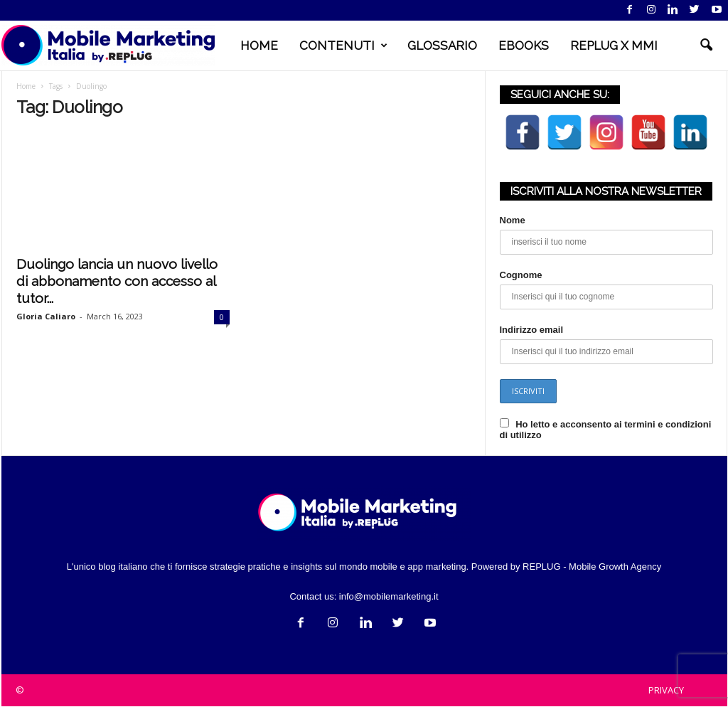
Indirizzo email (532, 330)
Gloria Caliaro (46, 317)
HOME (259, 46)
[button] (706, 46)
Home (26, 87)
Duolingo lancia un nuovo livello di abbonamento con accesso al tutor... (117, 282)
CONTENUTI (343, 46)
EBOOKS (524, 46)
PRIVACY (666, 691)
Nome (513, 221)
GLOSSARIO (442, 46)
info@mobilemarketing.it (389, 597)
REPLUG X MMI (614, 46)
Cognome (521, 276)
